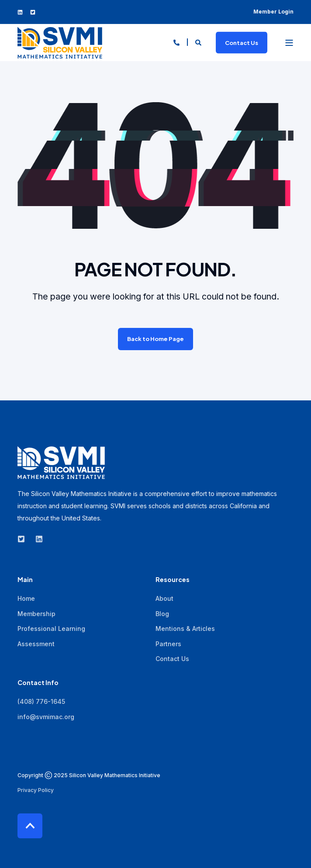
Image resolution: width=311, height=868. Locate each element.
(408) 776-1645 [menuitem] (41, 701)
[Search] (199, 42)
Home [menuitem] (26, 598)
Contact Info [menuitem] (38, 683)
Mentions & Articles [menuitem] (185, 629)
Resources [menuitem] (173, 580)
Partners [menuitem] (168, 644)
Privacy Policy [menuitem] (36, 790)
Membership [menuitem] (36, 614)
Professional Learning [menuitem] (51, 629)
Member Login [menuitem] (273, 12)
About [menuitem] (164, 598)
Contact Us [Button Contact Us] (242, 42)
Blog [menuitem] (162, 614)
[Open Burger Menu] (289, 43)
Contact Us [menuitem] (172, 659)
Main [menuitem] (25, 580)
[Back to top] (30, 826)
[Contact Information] (176, 42)
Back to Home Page (155, 339)
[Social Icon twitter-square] (31, 12)
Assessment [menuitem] (36, 644)
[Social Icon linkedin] (22, 12)
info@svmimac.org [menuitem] (46, 717)
